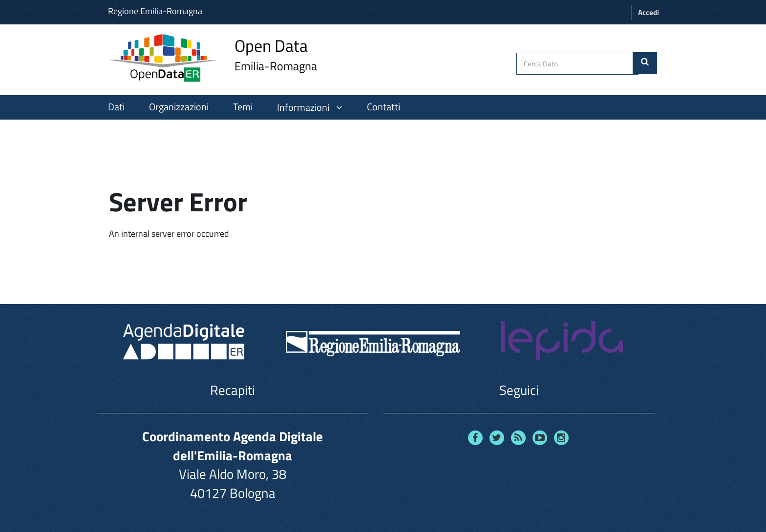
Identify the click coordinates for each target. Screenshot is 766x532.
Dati (116, 107)
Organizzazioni (179, 107)
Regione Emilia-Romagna (155, 11)
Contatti (383, 107)
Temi (243, 107)
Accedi (649, 12)
